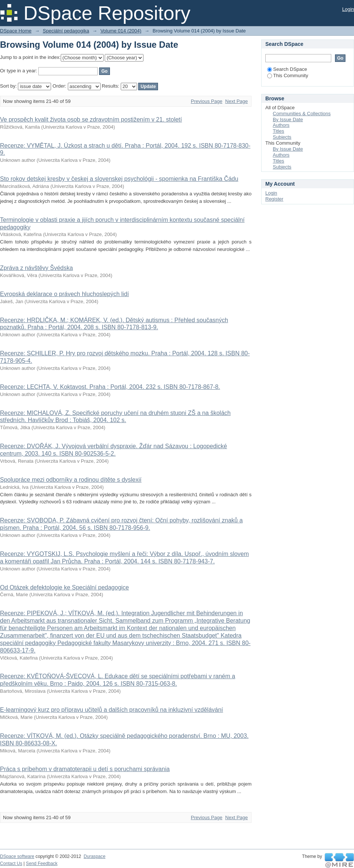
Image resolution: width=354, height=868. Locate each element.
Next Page (236, 101)
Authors (281, 125)
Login (348, 9)
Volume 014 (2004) (121, 31)
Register (274, 199)
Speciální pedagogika (66, 31)
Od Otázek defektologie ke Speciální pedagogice (64, 587)
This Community (288, 76)
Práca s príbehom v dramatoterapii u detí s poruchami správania (85, 769)
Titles (279, 131)
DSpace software (17, 856)
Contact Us (11, 864)
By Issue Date (288, 119)
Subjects (282, 137)
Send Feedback (42, 864)
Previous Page (207, 101)
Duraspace (94, 856)
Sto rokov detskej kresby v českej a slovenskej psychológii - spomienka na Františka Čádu (119, 179)
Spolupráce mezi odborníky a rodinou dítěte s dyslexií (71, 480)
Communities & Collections (302, 114)
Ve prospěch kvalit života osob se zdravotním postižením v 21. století (91, 119)
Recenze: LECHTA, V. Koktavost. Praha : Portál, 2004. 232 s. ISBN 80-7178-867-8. (110, 387)
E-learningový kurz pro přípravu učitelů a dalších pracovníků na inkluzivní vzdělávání (112, 710)
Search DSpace (287, 69)
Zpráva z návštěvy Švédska (37, 268)
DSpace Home (16, 31)
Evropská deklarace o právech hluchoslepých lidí (64, 294)
